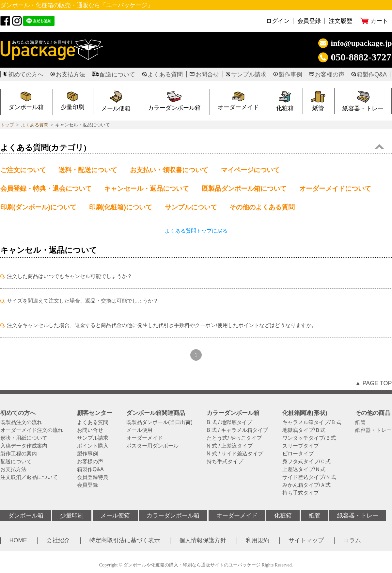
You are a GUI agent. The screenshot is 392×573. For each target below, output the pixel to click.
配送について (118, 74)
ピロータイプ (298, 454)
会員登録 (309, 21)
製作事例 (290, 74)
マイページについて (250, 170)
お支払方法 (71, 74)
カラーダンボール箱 (174, 108)
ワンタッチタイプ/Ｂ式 (309, 438)
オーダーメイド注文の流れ (32, 430)
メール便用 (139, 430)
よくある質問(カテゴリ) (192, 148)
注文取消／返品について (29, 477)
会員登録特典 (93, 477)
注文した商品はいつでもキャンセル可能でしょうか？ (70, 276)
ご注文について (23, 170)
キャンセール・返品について (147, 188)
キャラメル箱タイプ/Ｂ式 (312, 422)
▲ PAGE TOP (374, 383)
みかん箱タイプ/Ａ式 (306, 485)
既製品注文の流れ (21, 422)
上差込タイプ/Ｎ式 (304, 469)
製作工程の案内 (19, 454)
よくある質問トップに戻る (196, 231)
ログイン (278, 21)
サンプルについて (191, 207)
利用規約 (258, 540)
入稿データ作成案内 (24, 446)
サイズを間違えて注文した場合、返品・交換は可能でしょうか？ (83, 301)
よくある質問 (165, 74)
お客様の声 (330, 74)
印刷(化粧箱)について (121, 207)
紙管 (318, 108)
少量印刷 (72, 516)
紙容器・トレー (373, 430)
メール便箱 (116, 108)
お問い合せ (90, 430)
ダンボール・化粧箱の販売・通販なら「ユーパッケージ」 (77, 5)
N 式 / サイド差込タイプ (235, 454)
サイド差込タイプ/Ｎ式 (309, 477)
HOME (18, 540)
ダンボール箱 (26, 516)
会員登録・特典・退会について (46, 188)
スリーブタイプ (301, 446)
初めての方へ (26, 74)
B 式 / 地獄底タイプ (229, 422)
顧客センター (95, 413)
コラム (352, 540)
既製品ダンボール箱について (244, 188)
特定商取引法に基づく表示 (125, 540)
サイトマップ (306, 540)
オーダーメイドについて (335, 188)
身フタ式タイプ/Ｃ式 (306, 462)
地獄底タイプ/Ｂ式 (304, 430)
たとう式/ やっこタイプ (234, 438)
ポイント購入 (93, 446)
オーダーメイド (238, 107)
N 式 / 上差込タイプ (230, 446)
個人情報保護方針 (203, 540)
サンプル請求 (249, 74)
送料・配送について (88, 170)
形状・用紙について (24, 438)
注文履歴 (340, 21)
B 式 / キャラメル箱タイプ (237, 430)
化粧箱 (285, 108)
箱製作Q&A (372, 74)
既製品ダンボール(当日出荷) (159, 422)
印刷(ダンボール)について (38, 207)
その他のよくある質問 (262, 207)
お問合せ (207, 74)
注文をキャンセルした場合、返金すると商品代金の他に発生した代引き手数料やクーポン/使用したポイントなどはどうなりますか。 (162, 325)
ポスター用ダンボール (152, 446)
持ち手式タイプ (225, 462)
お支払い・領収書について (169, 170)
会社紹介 (58, 540)
